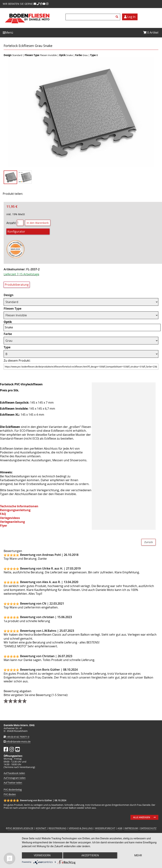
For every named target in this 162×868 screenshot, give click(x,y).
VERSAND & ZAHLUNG (81, 828)
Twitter (40, 194)
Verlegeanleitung (12, 522)
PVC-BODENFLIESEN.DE (21, 828)
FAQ (3, 514)
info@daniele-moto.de (18, 742)
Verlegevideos (10, 518)
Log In (130, 17)
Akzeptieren (90, 855)
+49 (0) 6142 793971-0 (18, 737)
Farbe (8, 334)
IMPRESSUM (131, 828)
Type (7, 347)
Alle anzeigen (142, 817)
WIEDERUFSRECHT (105, 828)
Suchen (117, 17)
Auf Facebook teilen (14, 773)
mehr (138, 855)
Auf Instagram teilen (15, 778)
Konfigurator (16, 231)
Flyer (4, 526)
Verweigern (42, 855)
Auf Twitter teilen (13, 783)
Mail (49, 194)
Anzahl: (11, 223)
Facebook (31, 194)
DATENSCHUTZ (148, 828)
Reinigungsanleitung (15, 510)
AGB (120, 828)
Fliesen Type (12, 309)
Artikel (151, 32)
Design (9, 295)
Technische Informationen (19, 506)
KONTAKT (41, 828)
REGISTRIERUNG (57, 828)
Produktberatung (17, 285)
